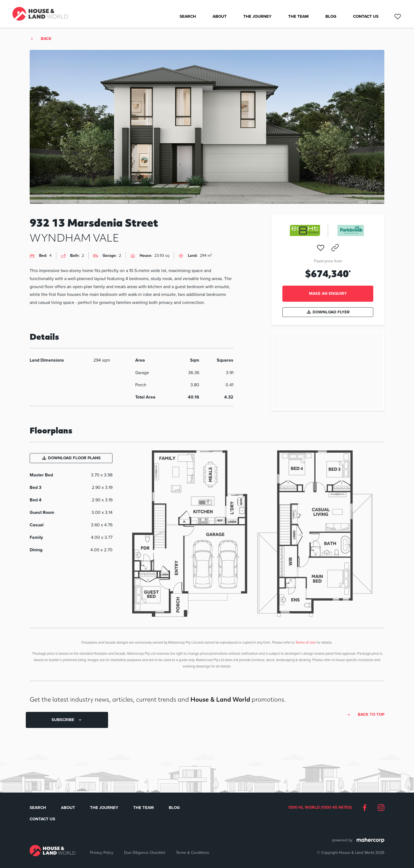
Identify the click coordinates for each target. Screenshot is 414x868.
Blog (331, 17)
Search (188, 17)
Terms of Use (306, 642)
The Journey (257, 17)
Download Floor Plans (71, 458)
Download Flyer (328, 312)
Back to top (371, 715)
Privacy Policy (102, 852)
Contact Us (366, 17)
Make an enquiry (328, 293)
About (220, 17)
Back (46, 39)
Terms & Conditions (193, 852)
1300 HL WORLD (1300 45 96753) (320, 808)
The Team (298, 17)
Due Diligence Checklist (145, 852)
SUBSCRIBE (67, 720)
